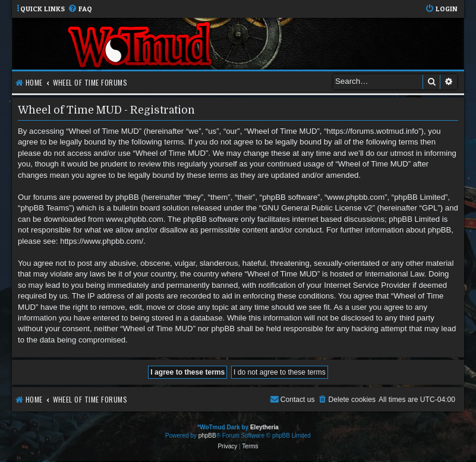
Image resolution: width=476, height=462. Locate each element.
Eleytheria (264, 427)
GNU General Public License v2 (317, 208)
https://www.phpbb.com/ (102, 241)
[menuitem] (80, 9)
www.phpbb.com (135, 219)
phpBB (207, 436)
